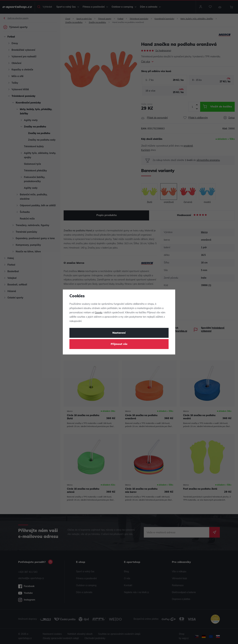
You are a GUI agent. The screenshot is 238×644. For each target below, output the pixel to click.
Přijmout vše (119, 344)
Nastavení (119, 333)
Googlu (99, 313)
